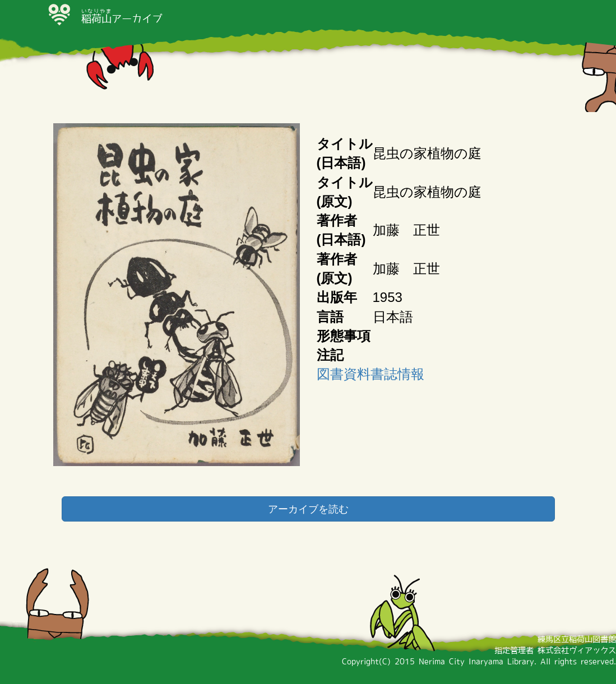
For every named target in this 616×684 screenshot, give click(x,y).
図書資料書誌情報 (370, 374)
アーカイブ (122, 18)
